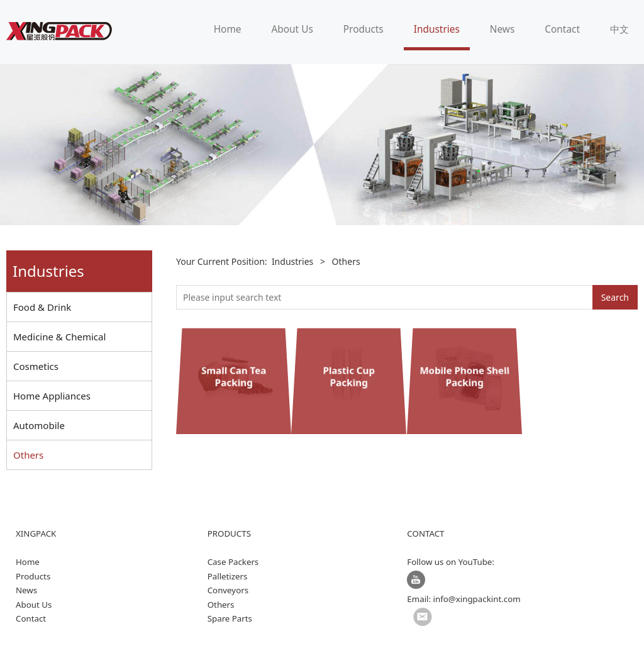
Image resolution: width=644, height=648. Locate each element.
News (502, 29)
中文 (619, 29)
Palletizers (228, 576)
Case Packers (233, 562)
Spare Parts (230, 618)
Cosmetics (36, 366)
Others (28, 455)
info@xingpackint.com (477, 599)
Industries (437, 29)
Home (228, 29)
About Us (292, 29)
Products (364, 29)
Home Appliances (52, 396)
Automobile (39, 425)
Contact (562, 29)
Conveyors (228, 590)
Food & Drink (42, 307)
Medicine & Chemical (59, 337)
